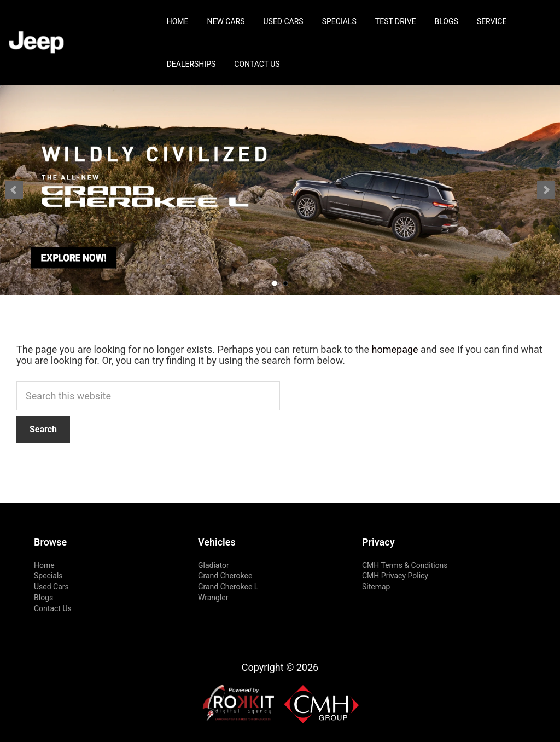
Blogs (447, 21)
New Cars (226, 21)
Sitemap (376, 587)
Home (178, 21)
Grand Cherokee (225, 576)
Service (492, 21)
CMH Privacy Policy (395, 576)
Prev (14, 190)
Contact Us (257, 64)
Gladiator (214, 565)
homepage (395, 349)
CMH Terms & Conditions (405, 565)
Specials (339, 21)
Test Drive (396, 21)
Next (546, 190)
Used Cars (283, 21)
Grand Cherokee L (228, 587)
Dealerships (191, 64)
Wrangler (213, 598)
